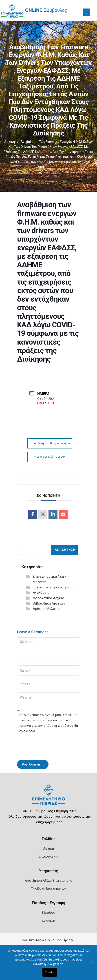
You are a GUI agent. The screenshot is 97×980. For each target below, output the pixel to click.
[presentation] (51, 746)
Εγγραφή (48, 920)
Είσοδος (48, 913)
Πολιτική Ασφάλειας (36, 940)
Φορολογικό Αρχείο (48, 598)
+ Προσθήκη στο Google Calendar (50, 443)
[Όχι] (91, 965)
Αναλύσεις (41, 593)
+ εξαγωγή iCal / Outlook (50, 457)
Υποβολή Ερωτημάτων (48, 888)
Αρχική (10, 142)
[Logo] (49, 798)
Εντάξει (50, 972)
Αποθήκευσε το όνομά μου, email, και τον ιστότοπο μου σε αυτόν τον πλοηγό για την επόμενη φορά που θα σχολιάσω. (49, 723)
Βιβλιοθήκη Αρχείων (49, 603)
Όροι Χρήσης (65, 940)
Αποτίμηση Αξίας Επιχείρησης (48, 881)
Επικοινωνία (48, 856)
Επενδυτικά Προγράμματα (53, 587)
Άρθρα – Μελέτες (47, 609)
